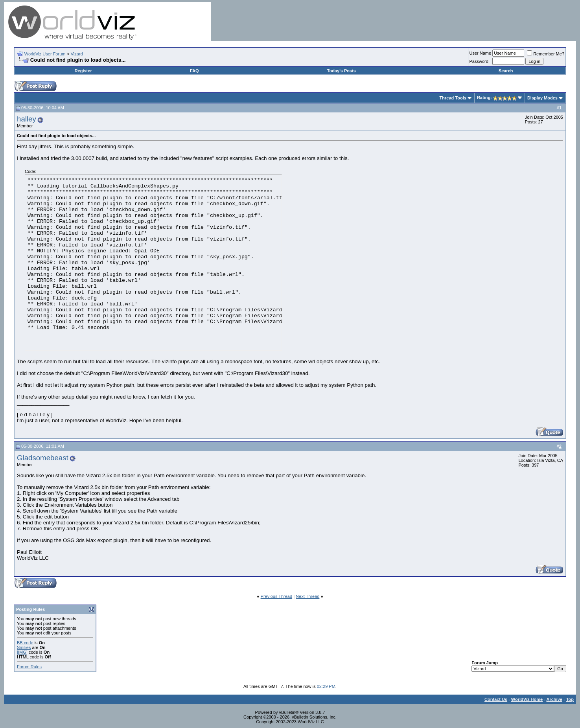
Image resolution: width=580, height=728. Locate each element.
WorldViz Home (527, 699)
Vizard (77, 54)
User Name (481, 53)
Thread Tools (453, 98)
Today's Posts (342, 71)
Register (83, 71)
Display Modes (542, 98)
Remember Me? (546, 54)
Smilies (24, 647)
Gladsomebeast (43, 458)
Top (570, 699)
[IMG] (22, 652)
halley (27, 119)
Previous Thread (277, 596)
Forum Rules (29, 667)
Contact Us (496, 699)
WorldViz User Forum (45, 54)
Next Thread (307, 596)
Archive (554, 699)
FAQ (194, 71)
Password (479, 61)
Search (506, 71)
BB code (25, 643)
